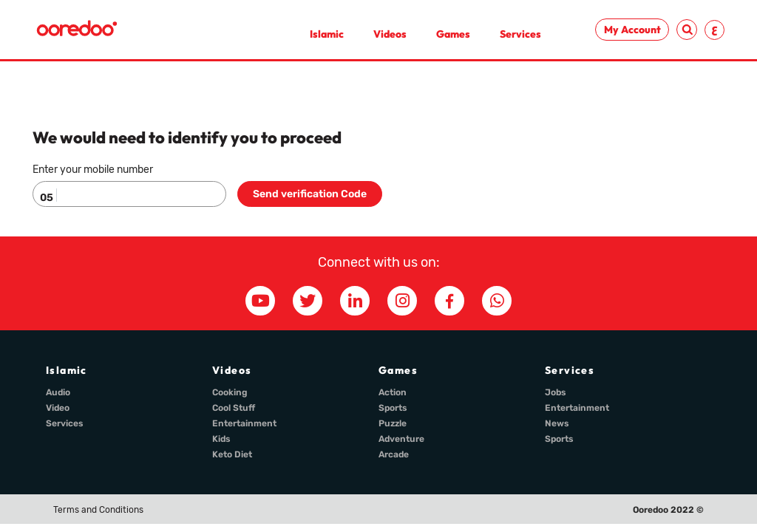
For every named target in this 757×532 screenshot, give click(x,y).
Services (520, 34)
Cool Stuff (234, 408)
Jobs (556, 392)
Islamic (327, 34)
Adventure (401, 439)
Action (393, 392)
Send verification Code (310, 194)
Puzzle (393, 423)
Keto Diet (232, 454)
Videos (390, 34)
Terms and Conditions (98, 510)
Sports (393, 408)
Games (453, 34)
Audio (58, 392)
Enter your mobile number (93, 170)
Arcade (394, 454)
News (557, 423)
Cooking (230, 392)
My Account (632, 30)
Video (58, 408)
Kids (221, 439)
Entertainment (244, 423)
